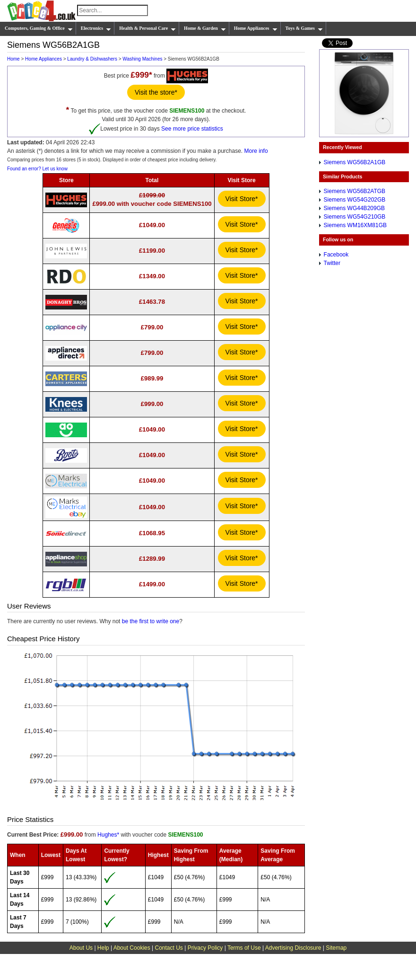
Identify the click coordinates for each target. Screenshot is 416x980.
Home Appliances (256, 28)
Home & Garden (205, 28)
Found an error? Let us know (37, 169)
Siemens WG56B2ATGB (355, 191)
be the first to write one (151, 621)
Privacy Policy (205, 948)
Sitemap (336, 948)
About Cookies (132, 948)
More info (256, 151)
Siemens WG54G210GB (355, 217)
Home (13, 59)
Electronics (96, 28)
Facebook (336, 255)
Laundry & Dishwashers (92, 59)
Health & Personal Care (147, 28)
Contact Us (169, 948)
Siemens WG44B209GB (354, 208)
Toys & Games (304, 28)
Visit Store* (242, 199)
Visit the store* (156, 92)
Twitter (332, 263)
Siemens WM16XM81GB (355, 225)
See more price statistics (192, 128)
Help (103, 948)
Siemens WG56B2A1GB (355, 162)
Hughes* (108, 835)
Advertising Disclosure (293, 948)
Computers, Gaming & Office (39, 28)
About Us (81, 948)
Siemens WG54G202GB (355, 200)
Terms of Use (244, 948)
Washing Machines (142, 59)
